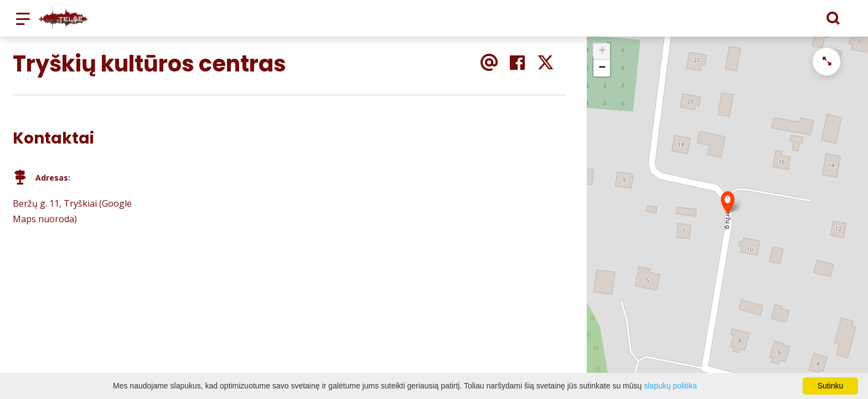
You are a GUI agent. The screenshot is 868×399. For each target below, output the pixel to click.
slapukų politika (670, 386)
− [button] (602, 68)
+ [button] (602, 52)
